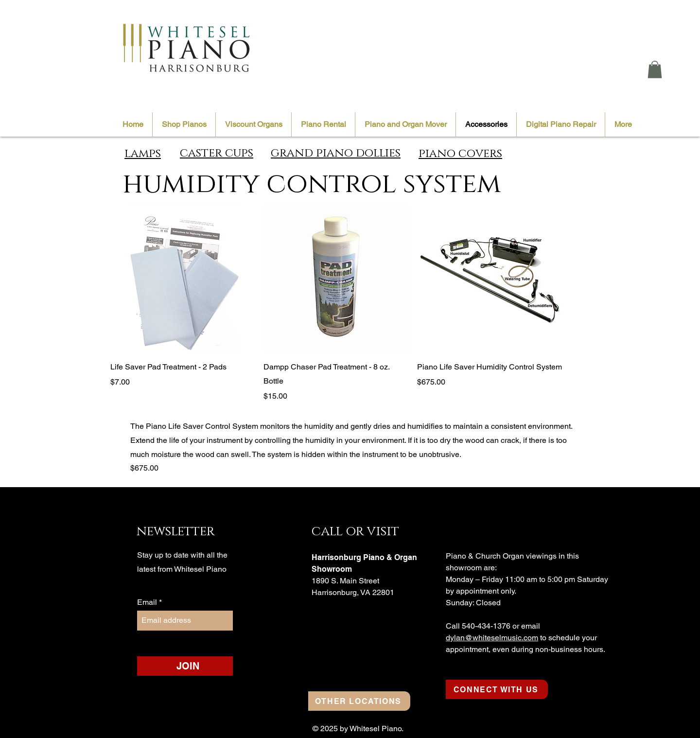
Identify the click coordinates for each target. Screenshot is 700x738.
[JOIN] (188, 666)
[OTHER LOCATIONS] (359, 701)
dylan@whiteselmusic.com (492, 638)
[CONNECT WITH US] (497, 689)
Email (148, 602)
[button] (655, 70)
